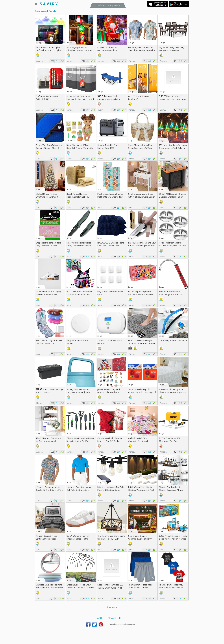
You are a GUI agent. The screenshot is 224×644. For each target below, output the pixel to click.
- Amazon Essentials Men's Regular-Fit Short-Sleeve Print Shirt (49, 490)
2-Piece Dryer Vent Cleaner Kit (173, 340)
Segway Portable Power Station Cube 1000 (108, 146)
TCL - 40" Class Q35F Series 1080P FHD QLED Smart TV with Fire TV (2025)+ (173, 99)
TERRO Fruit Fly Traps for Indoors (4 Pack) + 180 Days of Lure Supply (142, 392)
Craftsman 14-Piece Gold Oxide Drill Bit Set (47, 98)
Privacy (112, 618)
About (101, 618)
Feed (122, 618)
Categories (113, 5)
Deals (99, 5)
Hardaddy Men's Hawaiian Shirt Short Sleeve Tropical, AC (142, 49)
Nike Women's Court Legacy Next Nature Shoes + (48, 293)
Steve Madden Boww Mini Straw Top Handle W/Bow (140, 146)
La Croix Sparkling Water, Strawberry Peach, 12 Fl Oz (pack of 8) (141, 295)
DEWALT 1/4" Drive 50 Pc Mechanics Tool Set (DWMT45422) (170, 441)
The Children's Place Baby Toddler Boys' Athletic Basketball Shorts (140, 588)
